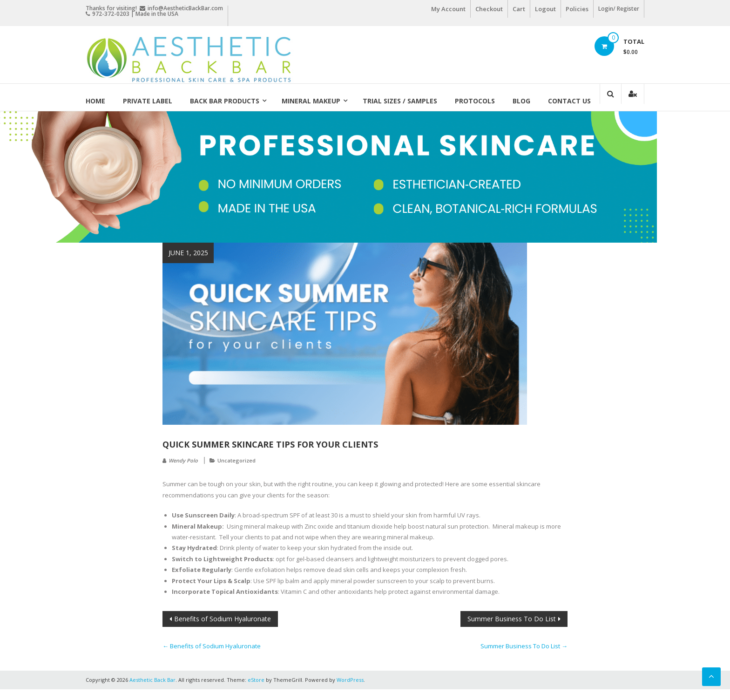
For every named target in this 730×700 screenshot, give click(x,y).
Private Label (148, 101)
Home (95, 101)
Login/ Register (619, 9)
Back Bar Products (225, 101)
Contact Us (569, 101)
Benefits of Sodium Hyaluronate (223, 619)
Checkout (489, 9)
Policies (577, 9)
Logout (545, 9)
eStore (256, 680)
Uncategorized (237, 460)
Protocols (475, 101)
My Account (448, 9)
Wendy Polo (183, 460)
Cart (519, 9)
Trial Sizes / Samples (400, 101)
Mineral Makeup (311, 101)
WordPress (350, 680)
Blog (521, 101)
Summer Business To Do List (512, 619)
